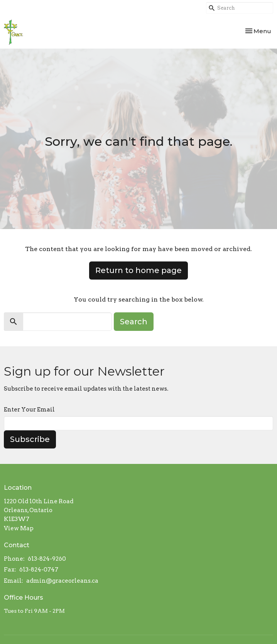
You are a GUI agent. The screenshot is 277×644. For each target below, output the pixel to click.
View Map (19, 528)
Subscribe (30, 439)
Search (134, 322)
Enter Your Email (29, 410)
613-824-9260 (47, 559)
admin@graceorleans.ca (62, 581)
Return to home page (138, 270)
